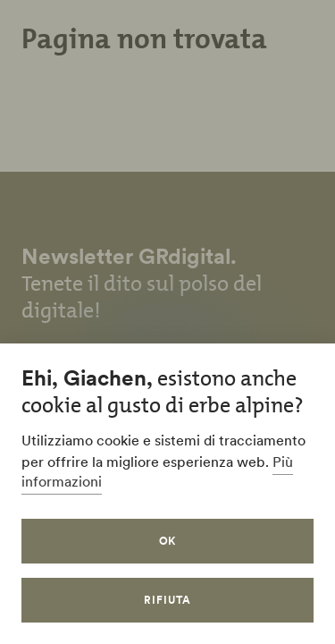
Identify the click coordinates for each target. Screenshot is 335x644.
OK (168, 541)
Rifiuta (167, 600)
